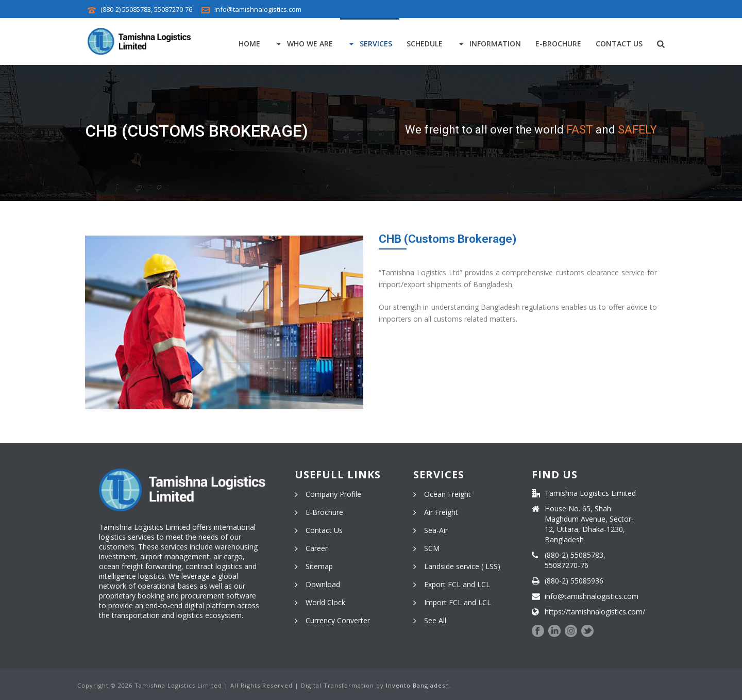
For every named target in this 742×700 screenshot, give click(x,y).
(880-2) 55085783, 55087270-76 (146, 9)
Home (249, 44)
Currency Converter (338, 621)
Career (317, 548)
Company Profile (333, 494)
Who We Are (304, 44)
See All (435, 621)
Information (489, 44)
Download (323, 585)
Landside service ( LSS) (462, 566)
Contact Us (619, 44)
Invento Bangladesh (418, 685)
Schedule (425, 44)
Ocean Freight (448, 494)
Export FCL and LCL (457, 585)
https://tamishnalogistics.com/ (595, 612)
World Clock (325, 603)
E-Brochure (558, 44)
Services (370, 44)
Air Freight (441, 512)
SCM (432, 548)
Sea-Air (436, 530)
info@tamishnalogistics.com (258, 9)
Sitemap (319, 566)
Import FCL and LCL (458, 603)
